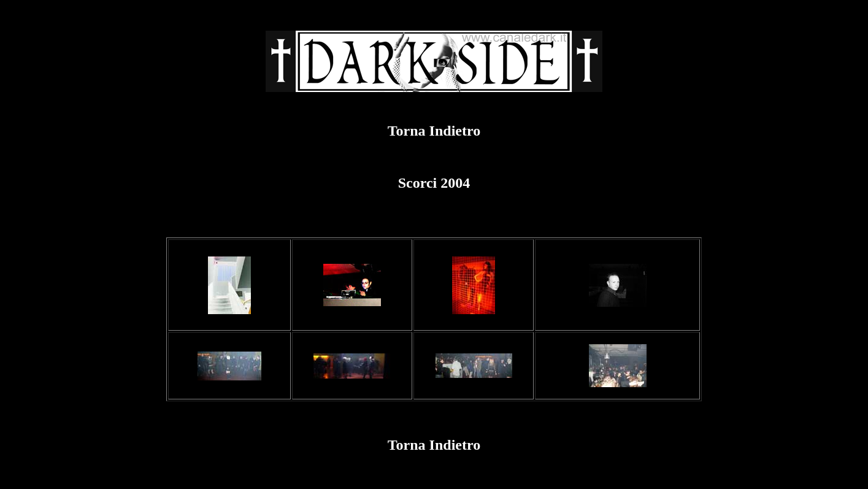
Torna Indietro (434, 131)
